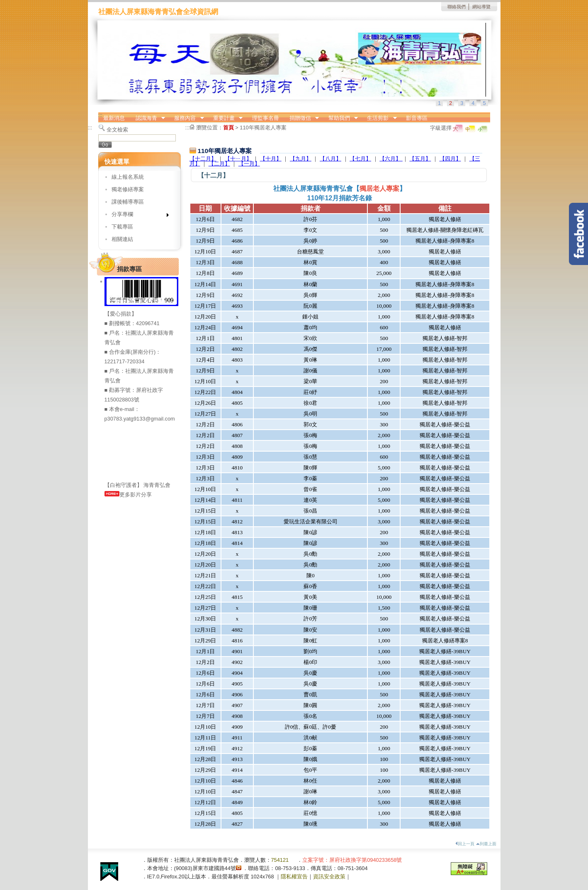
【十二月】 (203, 159)
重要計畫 (225, 118)
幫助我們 (340, 118)
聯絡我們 (457, 7)
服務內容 (187, 118)
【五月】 (420, 159)
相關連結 (122, 239)
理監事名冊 (266, 118)
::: (101, 115)
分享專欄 (137, 216)
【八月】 (330, 159)
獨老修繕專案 (128, 189)
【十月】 (271, 159)
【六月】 (391, 159)
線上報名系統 (128, 177)
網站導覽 (481, 7)
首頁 (228, 128)
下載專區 (122, 227)
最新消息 (114, 118)
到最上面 (486, 844)
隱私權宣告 (294, 877)
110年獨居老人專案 (263, 128)
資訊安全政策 (329, 877)
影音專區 (417, 118)
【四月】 (450, 159)
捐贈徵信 (301, 118)
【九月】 (301, 159)
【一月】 (249, 164)
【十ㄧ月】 (238, 159)
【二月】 (219, 164)
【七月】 (360, 159)
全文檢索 (117, 130)
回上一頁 (465, 844)
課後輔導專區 (128, 202)
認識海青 (148, 118)
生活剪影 (379, 118)
